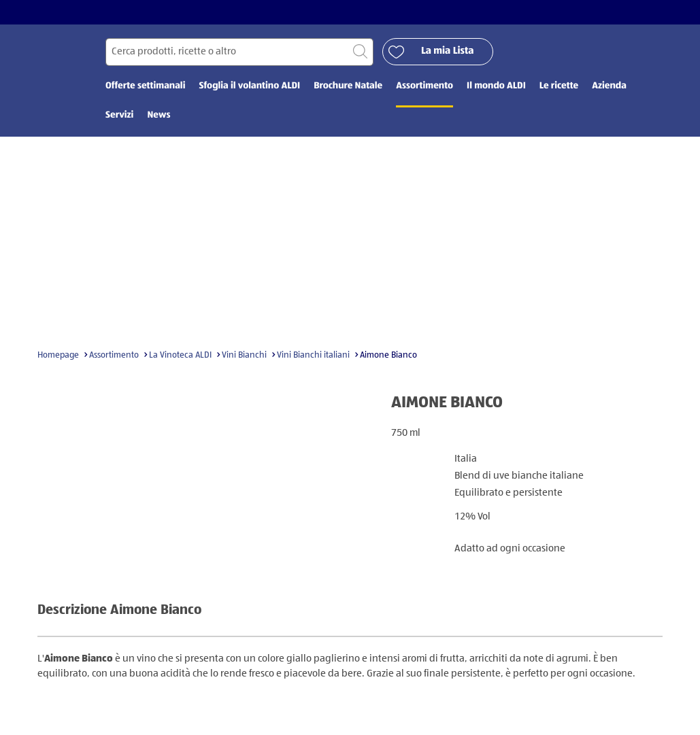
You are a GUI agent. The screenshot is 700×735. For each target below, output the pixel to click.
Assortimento (114, 355)
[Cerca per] (239, 52)
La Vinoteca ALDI (180, 355)
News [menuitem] (159, 116)
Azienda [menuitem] (609, 86)
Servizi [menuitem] (119, 116)
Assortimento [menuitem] (424, 86)
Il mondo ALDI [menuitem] (496, 86)
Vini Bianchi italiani (313, 355)
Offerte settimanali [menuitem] (145, 86)
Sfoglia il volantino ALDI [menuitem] (249, 86)
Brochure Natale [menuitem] (348, 86)
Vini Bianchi (244, 355)
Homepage (58, 355)
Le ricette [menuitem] (559, 86)
